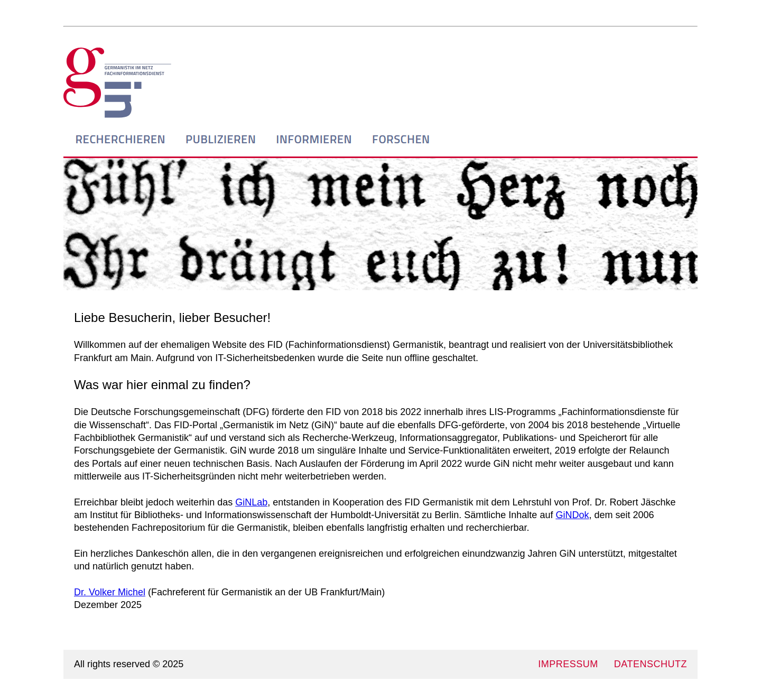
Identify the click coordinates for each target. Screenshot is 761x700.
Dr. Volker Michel (110, 592)
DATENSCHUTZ (651, 664)
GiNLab (251, 502)
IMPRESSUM (568, 664)
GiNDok (572, 515)
